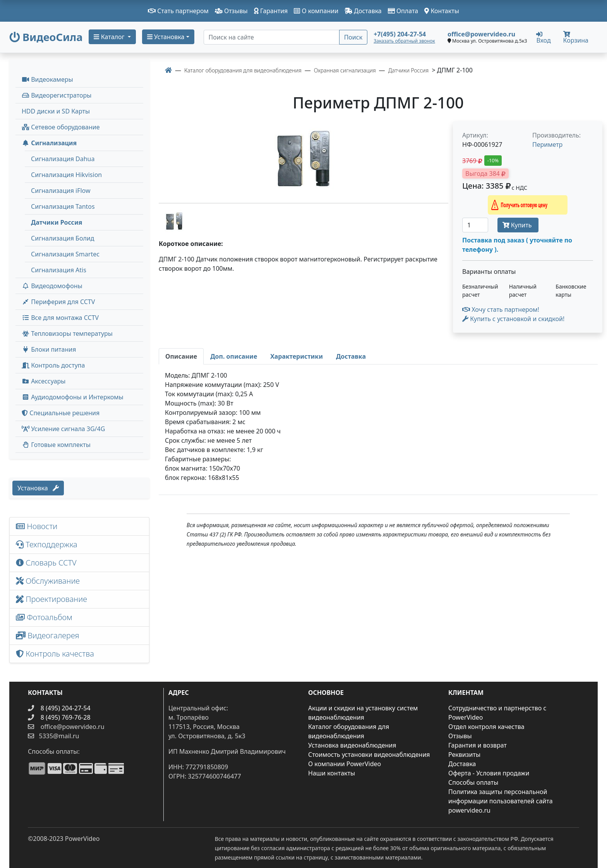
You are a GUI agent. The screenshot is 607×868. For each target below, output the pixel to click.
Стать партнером (178, 11)
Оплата (403, 11)
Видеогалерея (48, 635)
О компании (316, 11)
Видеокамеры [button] (47, 79)
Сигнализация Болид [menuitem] (63, 238)
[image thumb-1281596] (174, 220)
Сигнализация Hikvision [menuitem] (66, 175)
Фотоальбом (44, 617)
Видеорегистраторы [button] (57, 95)
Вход (543, 37)
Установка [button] (166, 37)
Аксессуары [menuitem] (44, 381)
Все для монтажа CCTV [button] (60, 318)
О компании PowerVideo (345, 764)
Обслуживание (48, 581)
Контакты (442, 11)
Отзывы (231, 11)
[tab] (181, 356)
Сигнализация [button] (49, 143)
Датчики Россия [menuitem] (57, 222)
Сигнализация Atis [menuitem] (59, 270)
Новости (37, 526)
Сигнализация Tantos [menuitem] (63, 206)
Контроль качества (57, 654)
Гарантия (271, 11)
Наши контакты (332, 773)
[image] (303, 159)
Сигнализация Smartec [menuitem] (65, 254)
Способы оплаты (473, 782)
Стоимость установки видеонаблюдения (369, 755)
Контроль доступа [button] (53, 365)
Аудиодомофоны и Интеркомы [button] (73, 397)
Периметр (547, 144)
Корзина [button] (576, 38)
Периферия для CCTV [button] (58, 302)
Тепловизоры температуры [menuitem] (67, 333)
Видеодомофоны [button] (52, 286)
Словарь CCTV (46, 563)
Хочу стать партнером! (501, 309)
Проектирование (51, 599)
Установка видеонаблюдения (352, 745)
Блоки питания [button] (49, 349)
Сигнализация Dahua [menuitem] (63, 159)
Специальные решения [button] (61, 413)
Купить (518, 225)
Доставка (363, 11)
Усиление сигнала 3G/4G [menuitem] (63, 429)
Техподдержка (47, 544)
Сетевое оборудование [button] (61, 127)
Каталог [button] (110, 37)
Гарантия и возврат (478, 745)
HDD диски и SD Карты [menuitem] (56, 111)
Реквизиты (464, 755)
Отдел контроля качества (486, 727)
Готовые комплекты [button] (56, 445)
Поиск (353, 37)
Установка (38, 488)
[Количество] (475, 225)
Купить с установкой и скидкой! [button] (513, 319)
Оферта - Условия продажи (489, 773)
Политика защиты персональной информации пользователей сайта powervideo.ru (501, 801)
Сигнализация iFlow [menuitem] (61, 191)
